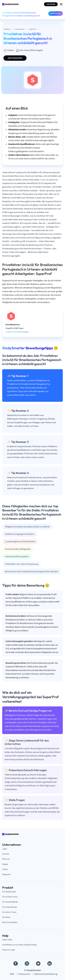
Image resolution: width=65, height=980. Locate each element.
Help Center (7, 940)
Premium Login (9, 950)
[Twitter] (38, 964)
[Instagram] (27, 964)
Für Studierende (9, 892)
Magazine (6, 874)
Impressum (24, 974)
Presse (5, 869)
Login (5, 849)
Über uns (6, 859)
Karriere (6, 854)
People (5, 864)
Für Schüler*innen (10, 897)
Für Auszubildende (10, 902)
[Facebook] (16, 964)
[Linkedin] (50, 964)
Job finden (51, 4)
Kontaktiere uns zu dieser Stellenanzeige (19, 945)
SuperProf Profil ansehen (17, 332)
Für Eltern (6, 917)
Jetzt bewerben (56, 13)
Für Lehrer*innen (9, 912)
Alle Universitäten (10, 922)
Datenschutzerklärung (46, 974)
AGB (12, 974)
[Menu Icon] (61, 4)
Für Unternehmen (10, 907)
